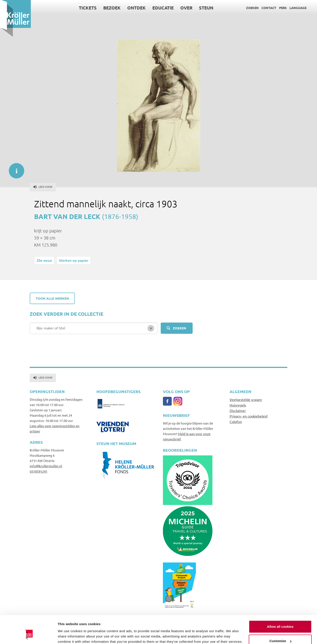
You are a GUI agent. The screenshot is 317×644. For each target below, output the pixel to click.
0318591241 (39, 471)
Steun (206, 8)
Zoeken (252, 8)
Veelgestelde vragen (246, 399)
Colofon (236, 421)
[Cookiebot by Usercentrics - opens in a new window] (29, 635)
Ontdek (136, 8)
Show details (68, 635)
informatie (14, 169)
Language (298, 8)
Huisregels (238, 405)
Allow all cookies (280, 603)
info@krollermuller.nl (46, 466)
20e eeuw (44, 260)
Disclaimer (238, 410)
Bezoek (112, 8)
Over (186, 8)
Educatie (163, 8)
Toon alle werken (52, 298)
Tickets (88, 8)
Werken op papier (74, 260)
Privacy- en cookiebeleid (249, 416)
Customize (280, 617)
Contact (269, 8)
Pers (283, 8)
